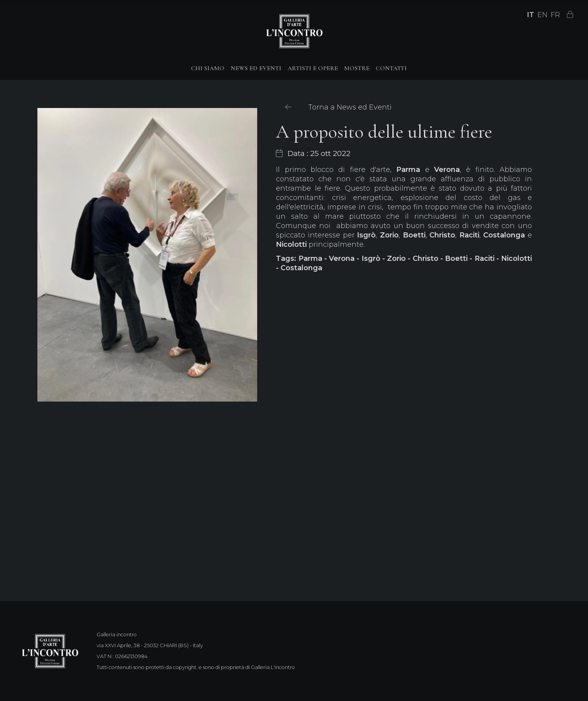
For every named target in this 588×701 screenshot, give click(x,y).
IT (531, 15)
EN (542, 15)
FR (555, 15)
